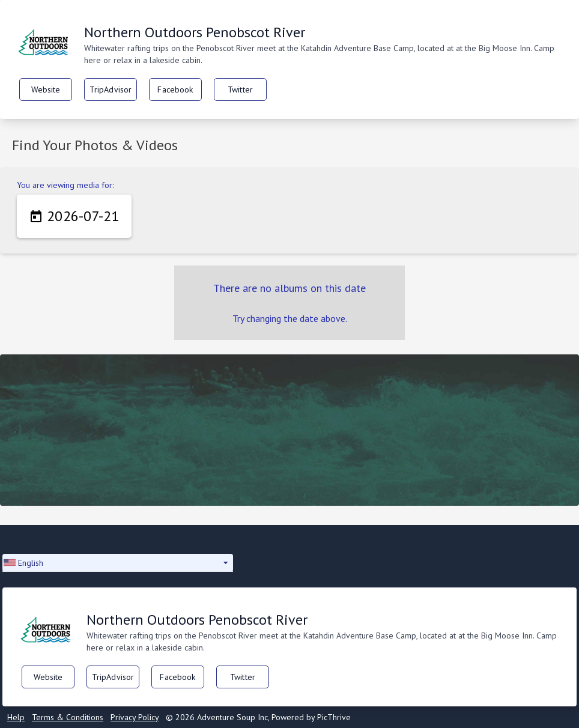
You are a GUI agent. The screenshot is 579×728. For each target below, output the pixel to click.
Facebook (175, 89)
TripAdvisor (111, 89)
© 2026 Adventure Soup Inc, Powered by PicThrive (258, 717)
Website (46, 89)
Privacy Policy (135, 717)
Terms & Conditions (68, 717)
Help (16, 717)
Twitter (240, 89)
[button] (118, 563)
